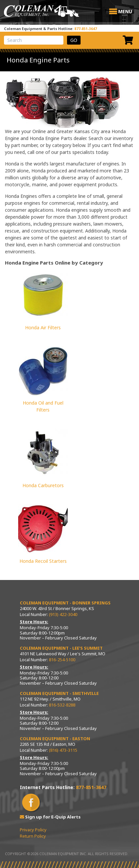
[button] (125, 12)
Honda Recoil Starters (43, 561)
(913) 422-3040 (63, 614)
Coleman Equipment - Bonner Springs (65, 603)
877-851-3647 (86, 29)
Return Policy (33, 836)
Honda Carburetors (43, 485)
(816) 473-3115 (63, 750)
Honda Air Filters (43, 327)
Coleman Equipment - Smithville (59, 693)
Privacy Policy (33, 830)
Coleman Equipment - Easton (55, 739)
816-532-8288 (62, 705)
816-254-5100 (62, 660)
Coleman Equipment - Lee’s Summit (61, 648)
